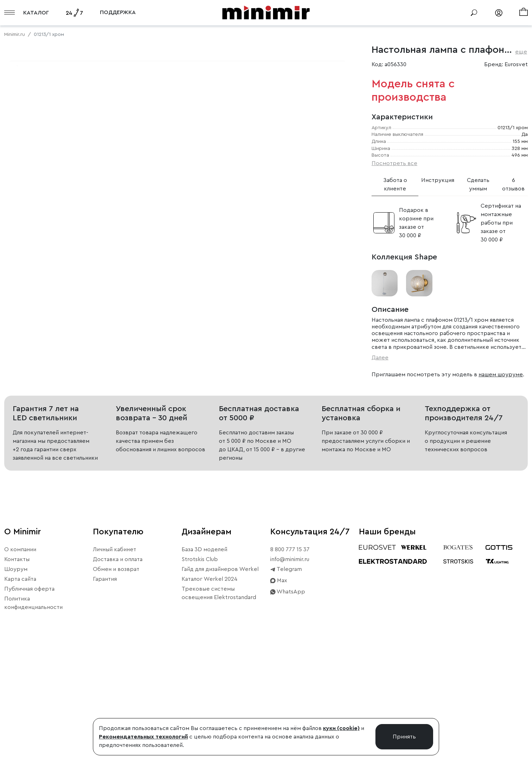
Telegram (286, 681)
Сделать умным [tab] (478, 184)
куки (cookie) (341, 728)
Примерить (39, 292)
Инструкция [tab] (438, 180)
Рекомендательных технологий (143, 737)
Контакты (17, 671)
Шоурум (16, 681)
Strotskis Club (200, 671)
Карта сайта (20, 691)
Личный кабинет (115, 661)
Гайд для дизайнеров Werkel (220, 681)
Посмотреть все (394, 163)
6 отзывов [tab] (513, 184)
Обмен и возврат (116, 681)
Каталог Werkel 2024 (210, 691)
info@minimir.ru (290, 671)
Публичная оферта (29, 701)
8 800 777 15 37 (290, 661)
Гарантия (105, 691)
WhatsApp (288, 704)
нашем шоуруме (501, 375)
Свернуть (88, 292)
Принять (404, 737)
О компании (20, 661)
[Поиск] (474, 13)
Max (279, 692)
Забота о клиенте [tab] (395, 184)
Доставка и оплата (118, 671)
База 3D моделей (204, 661)
